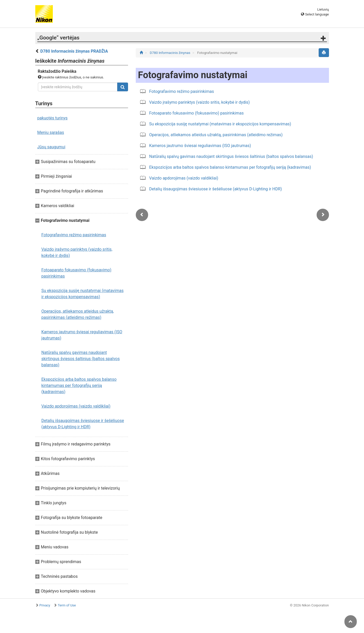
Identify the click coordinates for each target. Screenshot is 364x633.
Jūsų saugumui (51, 147)
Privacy (45, 605)
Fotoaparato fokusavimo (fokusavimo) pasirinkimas (77, 273)
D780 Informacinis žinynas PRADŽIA (74, 51)
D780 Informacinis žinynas (170, 53)
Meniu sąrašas (51, 132)
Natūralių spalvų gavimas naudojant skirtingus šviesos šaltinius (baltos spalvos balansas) (81, 359)
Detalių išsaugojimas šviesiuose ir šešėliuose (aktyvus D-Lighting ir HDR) (83, 424)
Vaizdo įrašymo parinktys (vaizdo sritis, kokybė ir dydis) (77, 252)
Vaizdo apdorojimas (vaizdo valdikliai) (76, 406)
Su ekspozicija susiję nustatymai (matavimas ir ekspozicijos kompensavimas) (83, 294)
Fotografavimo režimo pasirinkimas (74, 235)
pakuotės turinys (53, 118)
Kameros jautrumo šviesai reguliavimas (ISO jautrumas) (82, 335)
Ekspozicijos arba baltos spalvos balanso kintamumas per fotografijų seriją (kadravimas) (79, 386)
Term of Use (67, 605)
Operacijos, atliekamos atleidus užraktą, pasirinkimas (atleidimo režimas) (78, 314)
